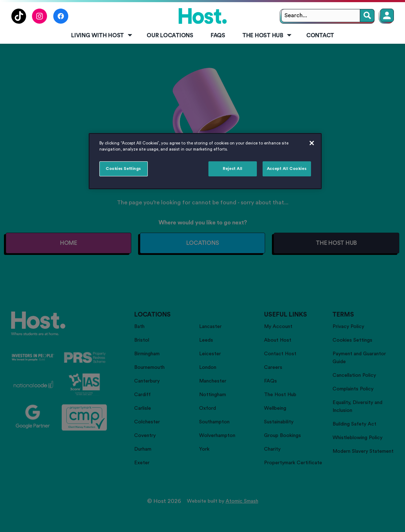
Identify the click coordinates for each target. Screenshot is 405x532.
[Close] (312, 143)
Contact (320, 35)
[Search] (367, 16)
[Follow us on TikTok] (19, 22)
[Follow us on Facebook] (61, 22)
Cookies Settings (123, 169)
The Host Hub (268, 35)
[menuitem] (100, 36)
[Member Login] (387, 15)
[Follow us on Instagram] (40, 22)
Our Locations (170, 35)
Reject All (233, 169)
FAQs (218, 35)
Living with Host (102, 35)
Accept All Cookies (287, 169)
